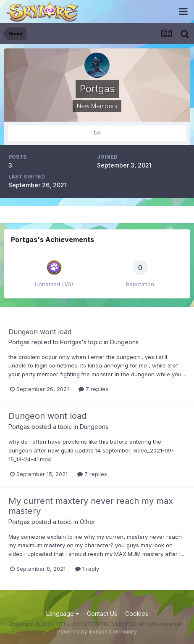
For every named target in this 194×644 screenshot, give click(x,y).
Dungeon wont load (40, 332)
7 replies (93, 389)
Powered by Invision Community (97, 632)
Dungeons (124, 342)
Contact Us (102, 613)
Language (63, 613)
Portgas (19, 342)
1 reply (87, 569)
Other (88, 522)
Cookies (137, 613)
